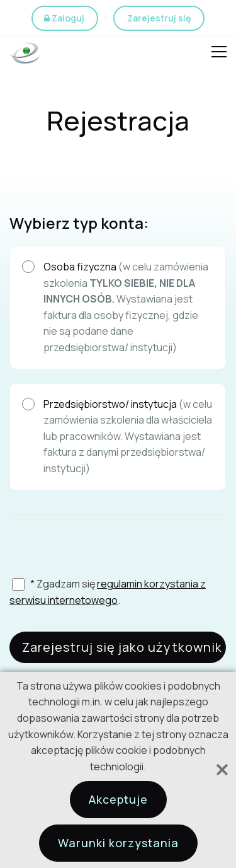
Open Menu (219, 54)
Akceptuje (118, 799)
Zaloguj (68, 18)
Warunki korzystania (118, 843)
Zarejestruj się (159, 18)
